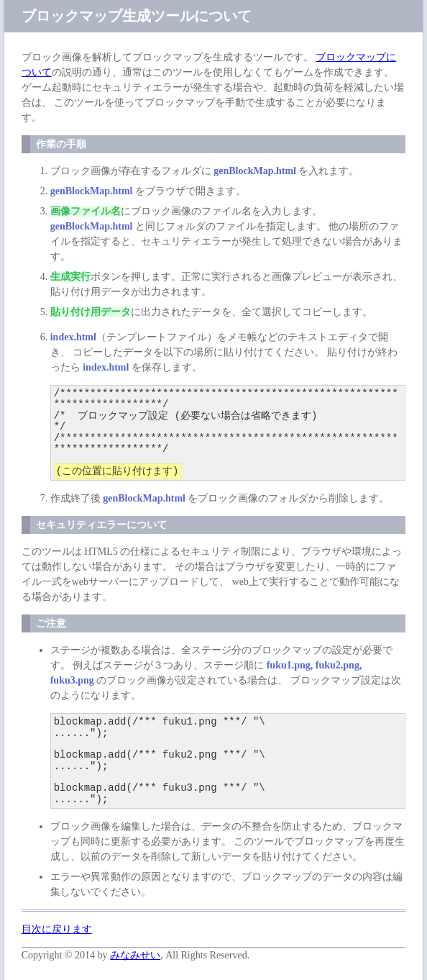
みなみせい (135, 955)
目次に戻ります (57, 929)
